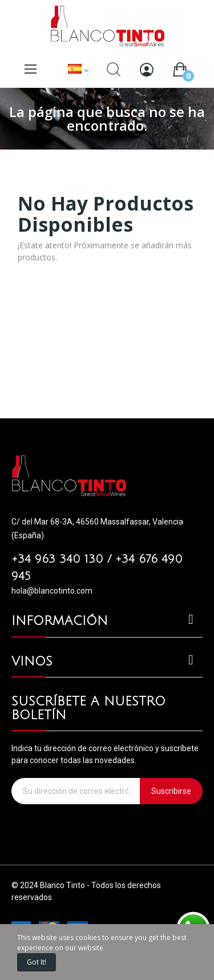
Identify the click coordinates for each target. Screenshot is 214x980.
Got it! (37, 962)
